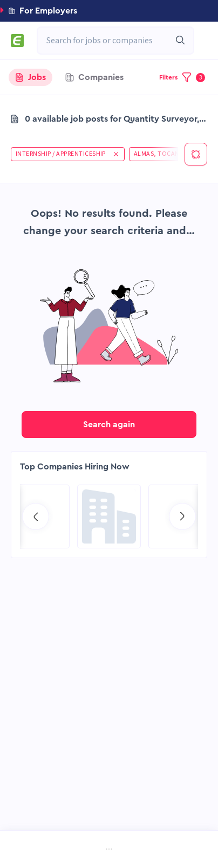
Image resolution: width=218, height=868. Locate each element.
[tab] (30, 77)
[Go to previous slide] (36, 516)
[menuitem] (29, 850)
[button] (109, 11)
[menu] (109, 850)
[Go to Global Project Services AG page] (109, 516)
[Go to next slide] (182, 516)
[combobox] (110, 41)
